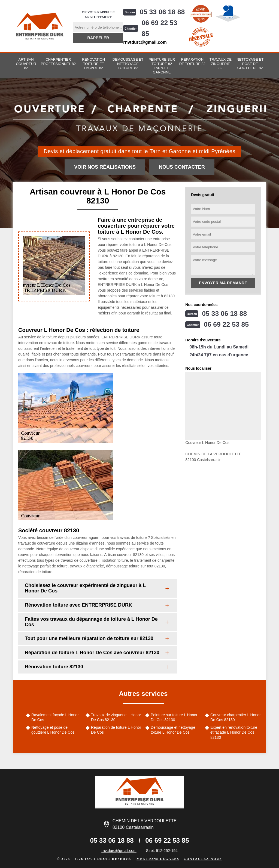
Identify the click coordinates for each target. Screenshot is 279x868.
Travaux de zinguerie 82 (221, 64)
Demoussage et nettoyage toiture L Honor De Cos (173, 730)
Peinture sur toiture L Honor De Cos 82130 (174, 717)
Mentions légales (158, 859)
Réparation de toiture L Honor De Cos (116, 730)
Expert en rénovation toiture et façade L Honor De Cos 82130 (234, 732)
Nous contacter (182, 167)
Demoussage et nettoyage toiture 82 (128, 64)
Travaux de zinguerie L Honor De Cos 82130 (116, 717)
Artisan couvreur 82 (26, 64)
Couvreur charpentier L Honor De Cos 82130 (236, 717)
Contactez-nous (203, 859)
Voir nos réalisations (105, 167)
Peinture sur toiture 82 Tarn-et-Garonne (162, 66)
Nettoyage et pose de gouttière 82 (250, 64)
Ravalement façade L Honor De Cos (55, 717)
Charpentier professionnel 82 (58, 62)
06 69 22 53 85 (159, 28)
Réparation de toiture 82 (192, 62)
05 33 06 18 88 (163, 12)
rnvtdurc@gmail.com (144, 42)
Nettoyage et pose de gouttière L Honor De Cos (53, 730)
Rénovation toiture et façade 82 (93, 64)
